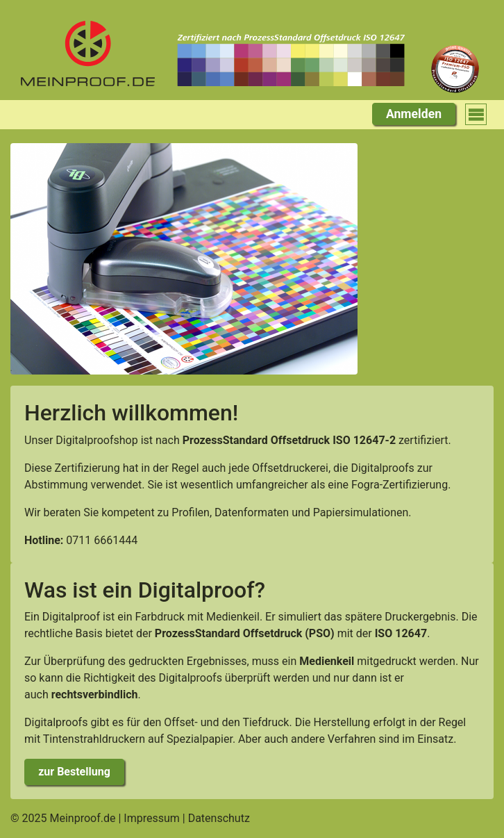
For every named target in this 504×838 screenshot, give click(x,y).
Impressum (152, 818)
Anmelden (414, 114)
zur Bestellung (74, 772)
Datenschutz (219, 818)
